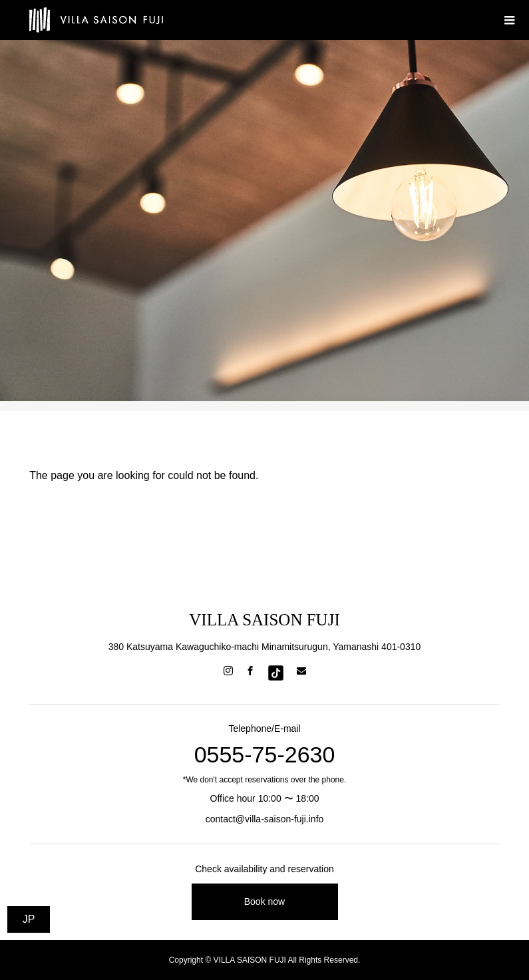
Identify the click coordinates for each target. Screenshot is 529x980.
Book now (264, 901)
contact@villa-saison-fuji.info (265, 819)
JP (29, 919)
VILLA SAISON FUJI (264, 620)
